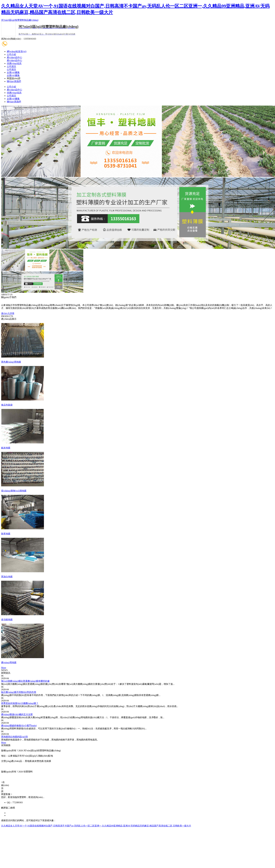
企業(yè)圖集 (13, 72)
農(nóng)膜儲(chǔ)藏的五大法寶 (17, 714)
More (4, 668)
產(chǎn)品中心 (14, 57)
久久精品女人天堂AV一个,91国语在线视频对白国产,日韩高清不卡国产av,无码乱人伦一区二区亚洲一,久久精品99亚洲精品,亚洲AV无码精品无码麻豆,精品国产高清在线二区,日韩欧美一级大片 (96, 826)
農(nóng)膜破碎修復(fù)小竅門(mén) (19, 726)
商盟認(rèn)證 (14, 78)
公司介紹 (11, 54)
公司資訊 (11, 66)
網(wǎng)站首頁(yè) (17, 51)
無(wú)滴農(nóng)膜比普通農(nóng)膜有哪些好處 (25, 681)
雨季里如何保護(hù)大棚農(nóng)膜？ (20, 703)
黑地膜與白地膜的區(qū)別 (14, 737)
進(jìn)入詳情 (8, 313)
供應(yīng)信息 (14, 63)
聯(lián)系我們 (14, 81)
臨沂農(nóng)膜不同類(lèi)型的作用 (19, 692)
